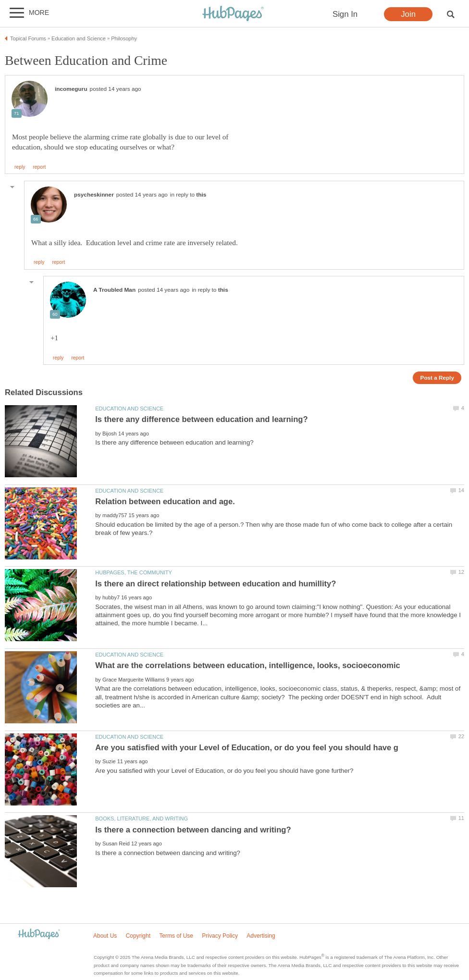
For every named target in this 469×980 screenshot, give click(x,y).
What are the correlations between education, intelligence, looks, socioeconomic (247, 665)
